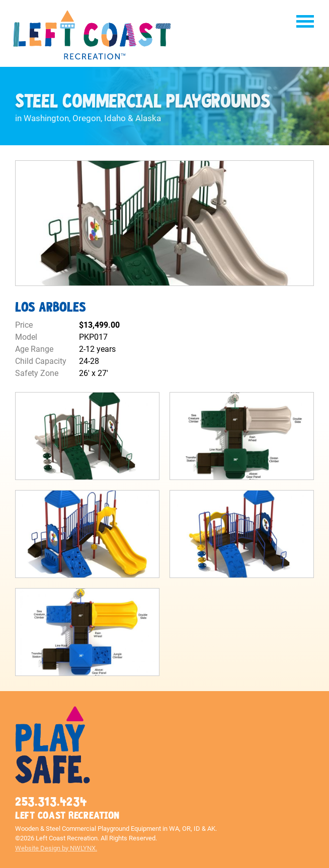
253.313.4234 (51, 802)
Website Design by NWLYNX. (56, 848)
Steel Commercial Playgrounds (142, 102)
